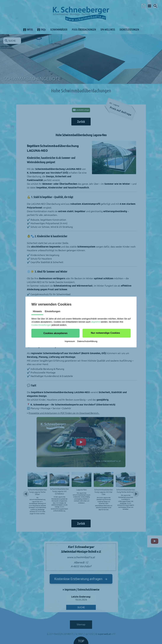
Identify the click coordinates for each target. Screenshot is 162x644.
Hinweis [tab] (37, 311)
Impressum (70, 341)
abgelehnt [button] (96, 322)
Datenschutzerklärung (87, 341)
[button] (55, 333)
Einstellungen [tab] (52, 311)
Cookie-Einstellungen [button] (41, 325)
